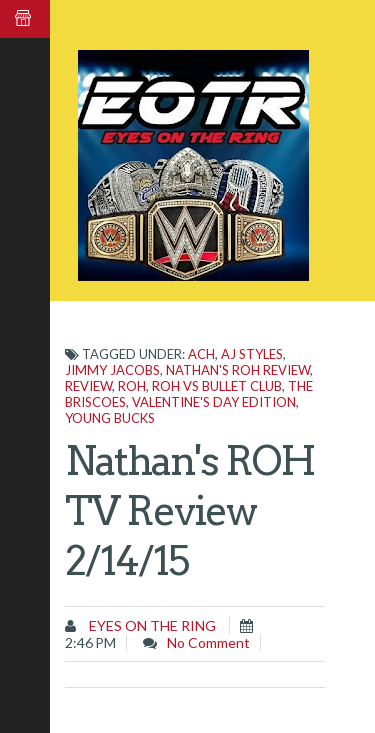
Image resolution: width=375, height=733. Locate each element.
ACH (201, 354)
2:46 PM (90, 642)
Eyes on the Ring (151, 625)
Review (88, 386)
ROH (132, 386)
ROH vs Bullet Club (217, 386)
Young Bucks (110, 418)
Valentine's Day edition (214, 402)
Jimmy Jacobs (112, 370)
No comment (208, 642)
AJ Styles (252, 354)
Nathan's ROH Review (238, 370)
